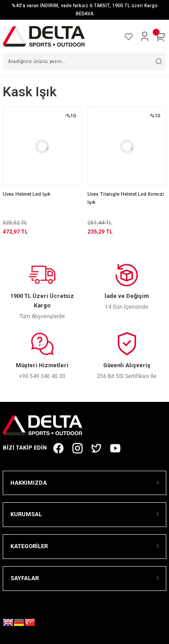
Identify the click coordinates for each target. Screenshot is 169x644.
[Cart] (161, 36)
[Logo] (44, 36)
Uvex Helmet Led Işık (27, 194)
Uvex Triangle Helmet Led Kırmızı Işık (126, 198)
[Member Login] (145, 36)
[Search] (84, 61)
